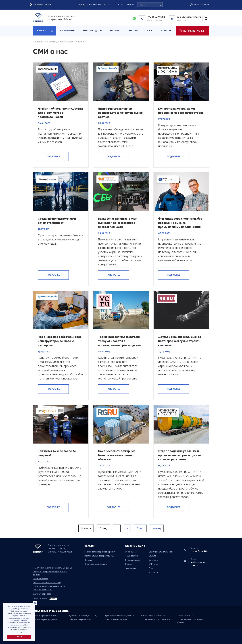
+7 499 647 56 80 (156, 17)
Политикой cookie (25, 627)
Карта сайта (131, 568)
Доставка (119, 5)
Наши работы (68, 31)
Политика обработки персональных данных (53, 568)
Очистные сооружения (96, 564)
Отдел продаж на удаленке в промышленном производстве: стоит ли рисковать (180, 455)
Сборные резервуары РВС (81, 619)
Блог (150, 31)
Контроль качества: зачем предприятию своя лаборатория (181, 111)
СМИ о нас (133, 31)
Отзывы (115, 31)
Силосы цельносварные (116, 619)
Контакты (166, 31)
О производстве (93, 31)
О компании (131, 552)
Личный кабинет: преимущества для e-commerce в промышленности (60, 113)
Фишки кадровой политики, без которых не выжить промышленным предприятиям (180, 223)
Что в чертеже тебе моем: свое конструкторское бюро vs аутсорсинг (60, 341)
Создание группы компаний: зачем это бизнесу (57, 221)
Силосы (88, 560)
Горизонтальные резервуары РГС (100, 552)
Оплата (108, 5)
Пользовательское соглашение (47, 583)
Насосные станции (186, 616)
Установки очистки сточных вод (156, 619)
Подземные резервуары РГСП (46, 619)
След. (140, 528)
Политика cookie (40, 579)
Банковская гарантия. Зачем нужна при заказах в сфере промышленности (118, 223)
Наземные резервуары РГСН (45, 616)
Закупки (130, 5)
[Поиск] (160, 5)
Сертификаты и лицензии (90, 5)
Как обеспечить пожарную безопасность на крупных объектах (117, 455)
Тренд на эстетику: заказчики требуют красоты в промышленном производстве (119, 341)
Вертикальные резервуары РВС (99, 556)
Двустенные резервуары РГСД (83, 616)
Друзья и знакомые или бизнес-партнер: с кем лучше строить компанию (180, 341)
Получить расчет (192, 31)
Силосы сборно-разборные (153, 616)
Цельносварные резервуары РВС (120, 616)
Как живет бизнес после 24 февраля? (57, 453)
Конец (157, 528)
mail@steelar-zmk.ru (189, 17)
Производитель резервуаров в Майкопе (53, 42)
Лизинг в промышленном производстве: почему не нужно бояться (120, 113)
